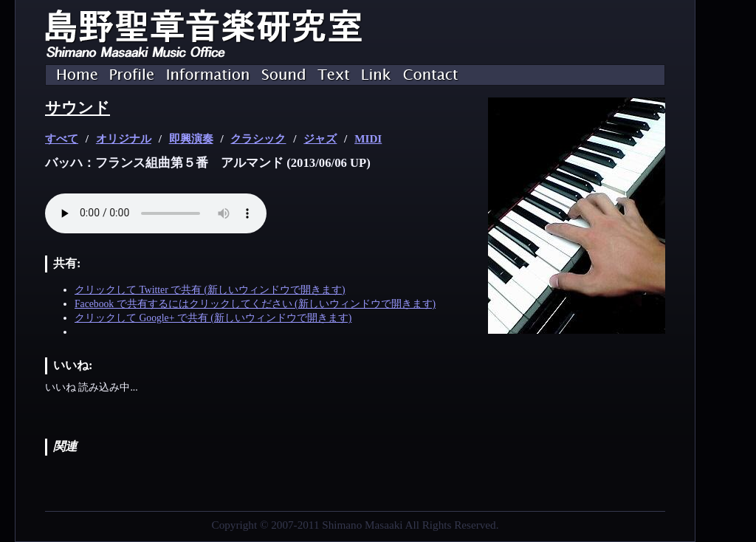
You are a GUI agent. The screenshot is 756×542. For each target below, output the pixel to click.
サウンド (78, 108)
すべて (62, 138)
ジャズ (320, 138)
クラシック (258, 138)
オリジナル (124, 138)
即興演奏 (191, 138)
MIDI (368, 138)
